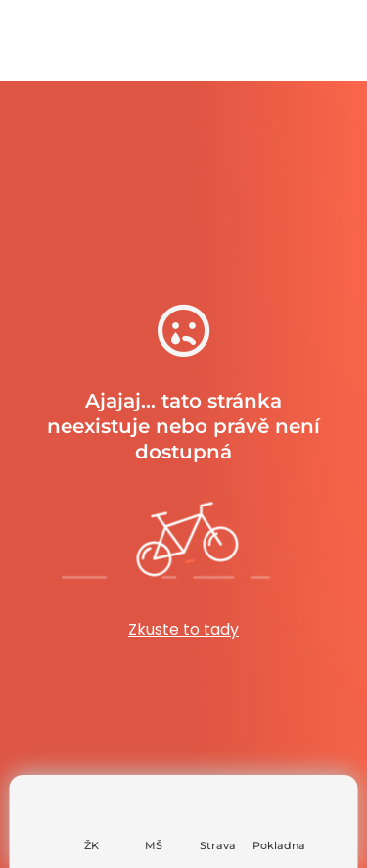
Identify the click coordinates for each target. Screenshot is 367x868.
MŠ (154, 845)
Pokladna (279, 845)
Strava (218, 845)
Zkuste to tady (183, 629)
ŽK (92, 845)
